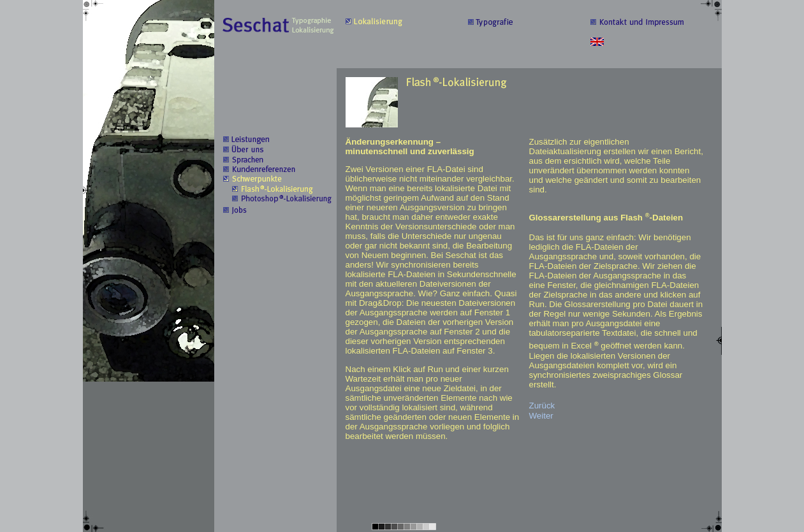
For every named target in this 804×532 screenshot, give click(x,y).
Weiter (541, 416)
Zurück (542, 406)
